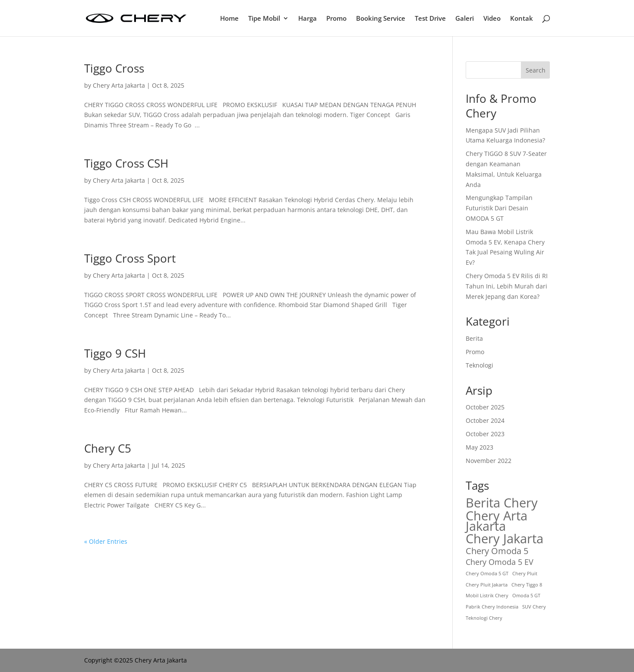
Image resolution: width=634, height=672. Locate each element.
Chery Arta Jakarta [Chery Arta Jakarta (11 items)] (497, 521)
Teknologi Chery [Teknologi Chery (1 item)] (484, 618)
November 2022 (489, 461)
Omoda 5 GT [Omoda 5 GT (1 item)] (526, 596)
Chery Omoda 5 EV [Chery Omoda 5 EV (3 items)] (500, 562)
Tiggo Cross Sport (130, 258)
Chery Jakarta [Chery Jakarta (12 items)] (505, 539)
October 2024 (485, 420)
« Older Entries (106, 541)
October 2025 (485, 407)
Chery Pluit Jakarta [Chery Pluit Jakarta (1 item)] (487, 585)
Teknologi (479, 365)
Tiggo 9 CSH (115, 353)
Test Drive (430, 19)
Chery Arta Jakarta (119, 85)
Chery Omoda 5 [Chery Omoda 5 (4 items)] (497, 551)
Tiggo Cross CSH (126, 163)
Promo (336, 19)
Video (492, 19)
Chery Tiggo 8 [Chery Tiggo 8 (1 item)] (527, 585)
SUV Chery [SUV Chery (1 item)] (534, 607)
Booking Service (381, 19)
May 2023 (479, 447)
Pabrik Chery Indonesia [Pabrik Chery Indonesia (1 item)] (492, 607)
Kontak (522, 19)
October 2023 (485, 434)
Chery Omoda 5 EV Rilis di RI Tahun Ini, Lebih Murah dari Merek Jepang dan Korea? (507, 286)
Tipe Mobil (264, 19)
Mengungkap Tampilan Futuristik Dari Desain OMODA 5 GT (499, 208)
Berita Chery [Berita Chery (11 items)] (502, 503)
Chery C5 (108, 448)
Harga (308, 19)
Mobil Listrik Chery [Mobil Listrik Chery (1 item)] (487, 596)
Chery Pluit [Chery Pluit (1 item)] (525, 574)
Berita (474, 338)
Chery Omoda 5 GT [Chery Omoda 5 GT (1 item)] (487, 574)
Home (229, 19)
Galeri (465, 19)
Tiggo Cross (114, 68)
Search (536, 70)
